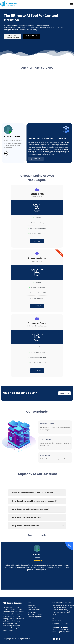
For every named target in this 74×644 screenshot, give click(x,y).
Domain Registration (35, 617)
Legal (54, 619)
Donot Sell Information (60, 623)
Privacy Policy (57, 621)
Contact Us (32, 607)
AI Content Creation (35, 614)
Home (30, 603)
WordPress (32, 612)
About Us (31, 605)
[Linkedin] (60, 639)
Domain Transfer (34, 610)
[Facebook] (54, 639)
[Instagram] (57, 639)
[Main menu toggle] (71, 4)
